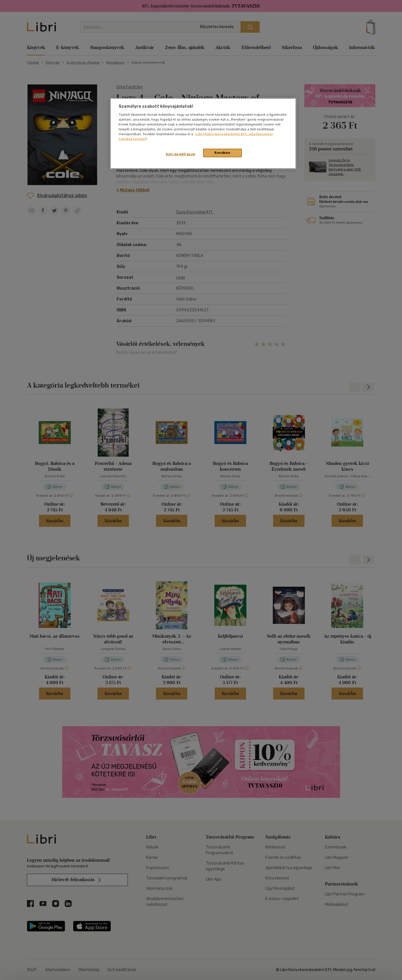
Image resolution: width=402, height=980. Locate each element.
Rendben (222, 153)
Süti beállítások (180, 154)
